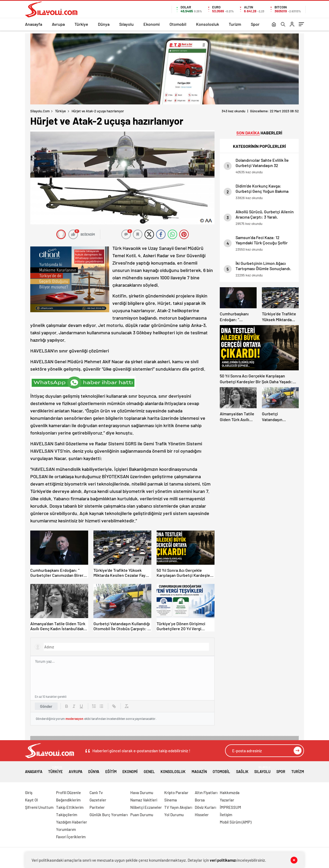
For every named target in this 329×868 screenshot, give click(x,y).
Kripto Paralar (176, 793)
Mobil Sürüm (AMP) (236, 822)
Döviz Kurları (205, 807)
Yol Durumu (174, 815)
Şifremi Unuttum (39, 807)
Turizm (235, 24)
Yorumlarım (66, 829)
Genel (149, 770)
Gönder (46, 706)
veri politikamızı (223, 860)
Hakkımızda (230, 793)
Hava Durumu (142, 793)
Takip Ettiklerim (70, 807)
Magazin (199, 770)
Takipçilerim (67, 815)
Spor (255, 24)
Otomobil (178, 24)
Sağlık (242, 770)
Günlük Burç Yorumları (109, 815)
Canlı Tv (96, 793)
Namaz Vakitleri (144, 800)
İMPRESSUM (230, 807)
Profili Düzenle (68, 793)
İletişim (226, 815)
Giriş (29, 793)
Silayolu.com (40, 111)
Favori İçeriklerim (71, 837)
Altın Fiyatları (206, 793)
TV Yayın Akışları (178, 807)
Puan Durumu (142, 815)
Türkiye (81, 24)
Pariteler (97, 807)
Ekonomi (152, 24)
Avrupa (58, 24)
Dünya (104, 24)
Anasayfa (34, 24)
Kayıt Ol (31, 800)
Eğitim (111, 770)
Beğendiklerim (68, 800)
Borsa (200, 800)
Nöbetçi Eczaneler (146, 807)
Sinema (171, 800)
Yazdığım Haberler (72, 822)
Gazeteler (98, 800)
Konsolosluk (208, 24)
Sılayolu (126, 24)
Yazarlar (227, 800)
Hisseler (202, 815)
